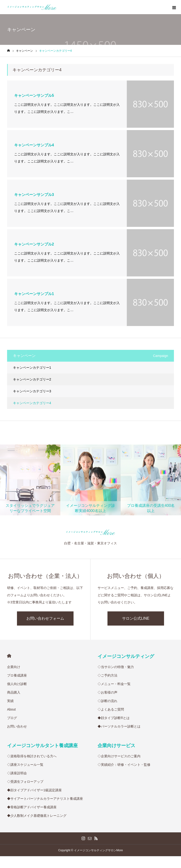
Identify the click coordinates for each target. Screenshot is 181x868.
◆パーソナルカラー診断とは (119, 726)
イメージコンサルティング (126, 656)
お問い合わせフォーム (45, 618)
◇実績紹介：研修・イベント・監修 (124, 765)
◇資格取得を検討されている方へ (32, 756)
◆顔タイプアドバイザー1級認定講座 (34, 790)
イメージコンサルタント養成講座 (42, 745)
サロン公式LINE (136, 618)
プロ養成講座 (17, 675)
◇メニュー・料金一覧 (114, 684)
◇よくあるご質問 (111, 709)
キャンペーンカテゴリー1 (32, 368)
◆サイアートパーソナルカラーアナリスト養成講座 (45, 799)
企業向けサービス (116, 745)
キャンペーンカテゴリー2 (32, 379)
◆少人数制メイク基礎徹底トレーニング (37, 816)
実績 (10, 701)
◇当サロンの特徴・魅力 (116, 667)
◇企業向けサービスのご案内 (119, 756)
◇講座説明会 (17, 773)
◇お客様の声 (107, 692)
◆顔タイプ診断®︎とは (114, 718)
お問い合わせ (17, 726)
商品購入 (14, 692)
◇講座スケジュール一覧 (25, 765)
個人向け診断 (17, 684)
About (11, 709)
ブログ (12, 718)
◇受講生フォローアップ (25, 782)
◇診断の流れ (107, 701)
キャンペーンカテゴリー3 (32, 391)
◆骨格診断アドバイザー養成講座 (32, 807)
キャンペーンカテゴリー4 (32, 403)
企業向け (14, 667)
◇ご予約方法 (107, 675)
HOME (9, 656)
